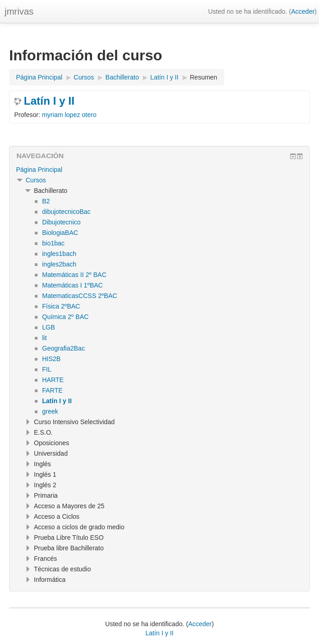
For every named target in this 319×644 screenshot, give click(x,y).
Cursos (36, 180)
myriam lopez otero (69, 115)
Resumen (204, 77)
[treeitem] (159, 170)
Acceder (303, 11)
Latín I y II (49, 101)
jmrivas (19, 11)
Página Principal (39, 170)
